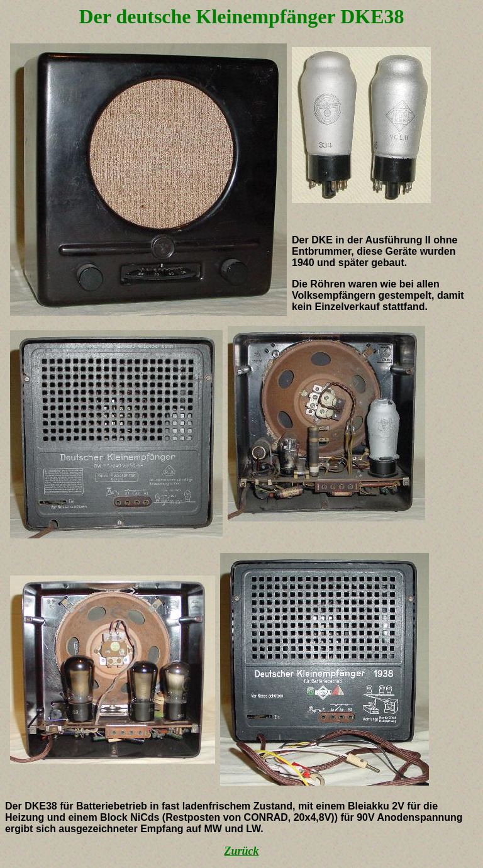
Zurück (241, 851)
